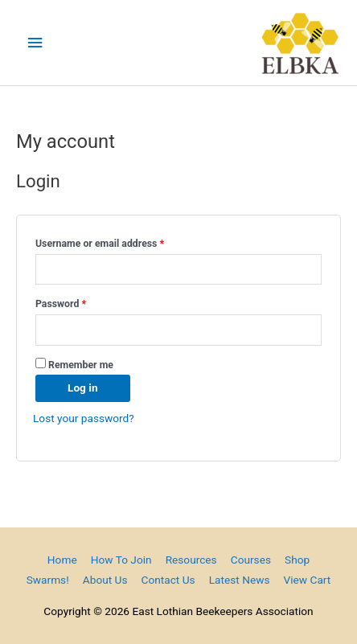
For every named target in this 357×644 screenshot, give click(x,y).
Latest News (240, 580)
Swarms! (48, 580)
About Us (105, 580)
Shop (297, 560)
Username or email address (119, 242)
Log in (83, 388)
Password (80, 302)
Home (62, 560)
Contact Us (168, 580)
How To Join (121, 560)
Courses (251, 560)
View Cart (308, 580)
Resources (191, 560)
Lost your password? (84, 418)
